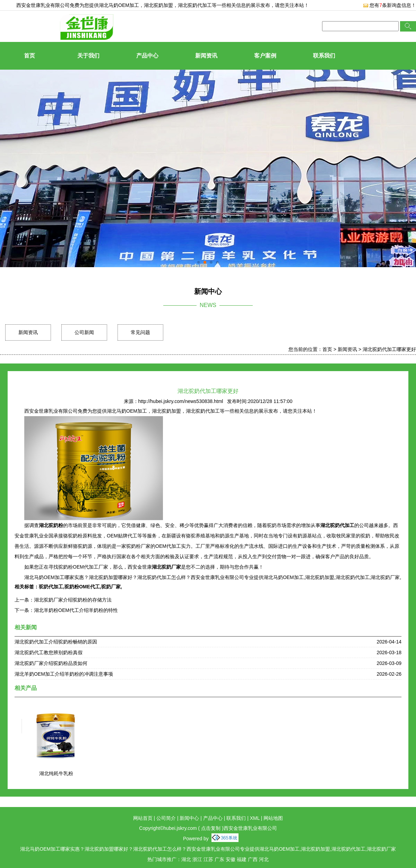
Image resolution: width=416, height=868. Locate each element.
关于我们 (88, 56)
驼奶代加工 (51, 587)
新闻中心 (189, 818)
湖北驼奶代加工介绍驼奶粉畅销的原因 (56, 642)
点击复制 (211, 828)
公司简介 (166, 818)
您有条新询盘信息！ (389, 5)
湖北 (186, 859)
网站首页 (143, 818)
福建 (242, 859)
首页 (29, 56)
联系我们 (324, 56)
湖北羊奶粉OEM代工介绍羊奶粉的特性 (76, 610)
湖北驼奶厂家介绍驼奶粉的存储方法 (73, 600)
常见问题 (140, 332)
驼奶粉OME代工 (82, 587)
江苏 (208, 859)
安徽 (231, 859)
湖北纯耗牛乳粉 (56, 773)
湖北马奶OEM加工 (119, 5)
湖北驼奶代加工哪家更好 (389, 349)
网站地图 (273, 818)
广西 (253, 859)
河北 (264, 859)
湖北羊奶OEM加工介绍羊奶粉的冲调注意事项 (64, 674)
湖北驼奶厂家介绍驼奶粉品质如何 (51, 663)
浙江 (197, 859)
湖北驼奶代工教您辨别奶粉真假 (49, 652)
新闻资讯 (206, 56)
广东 (219, 859)
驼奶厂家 (111, 587)
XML (255, 818)
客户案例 (265, 56)
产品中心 (147, 56)
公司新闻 (84, 332)
